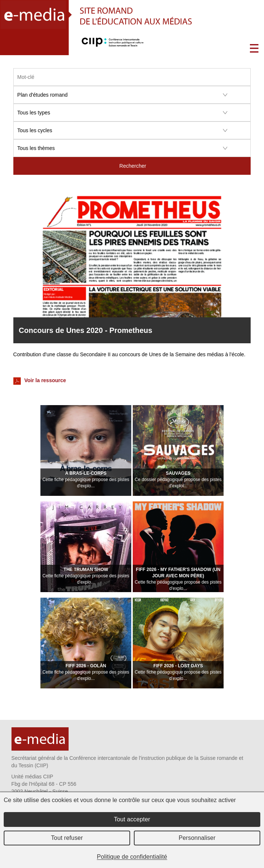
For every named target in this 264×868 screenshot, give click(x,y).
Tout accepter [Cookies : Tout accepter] (132, 819)
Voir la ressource (40, 381)
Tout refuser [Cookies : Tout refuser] (67, 838)
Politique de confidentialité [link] (132, 857)
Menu (254, 48)
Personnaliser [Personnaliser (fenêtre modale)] (197, 838)
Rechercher (133, 166)
